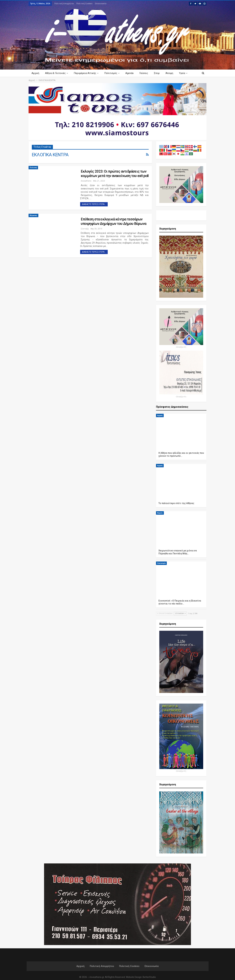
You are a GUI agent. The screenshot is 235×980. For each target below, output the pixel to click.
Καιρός (160, 513)
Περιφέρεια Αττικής (86, 73)
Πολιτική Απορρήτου (64, 4)
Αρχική (35, 73)
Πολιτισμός (112, 73)
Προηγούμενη (165, 614)
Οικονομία (161, 563)
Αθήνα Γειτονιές (56, 73)
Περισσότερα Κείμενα (181, 73)
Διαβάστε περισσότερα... (94, 204)
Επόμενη (180, 614)
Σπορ (160, 73)
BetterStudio (149, 977)
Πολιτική (33, 168)
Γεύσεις (146, 73)
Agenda (131, 73)
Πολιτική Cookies (84, 4)
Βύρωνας (33, 215)
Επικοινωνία (101, 4)
